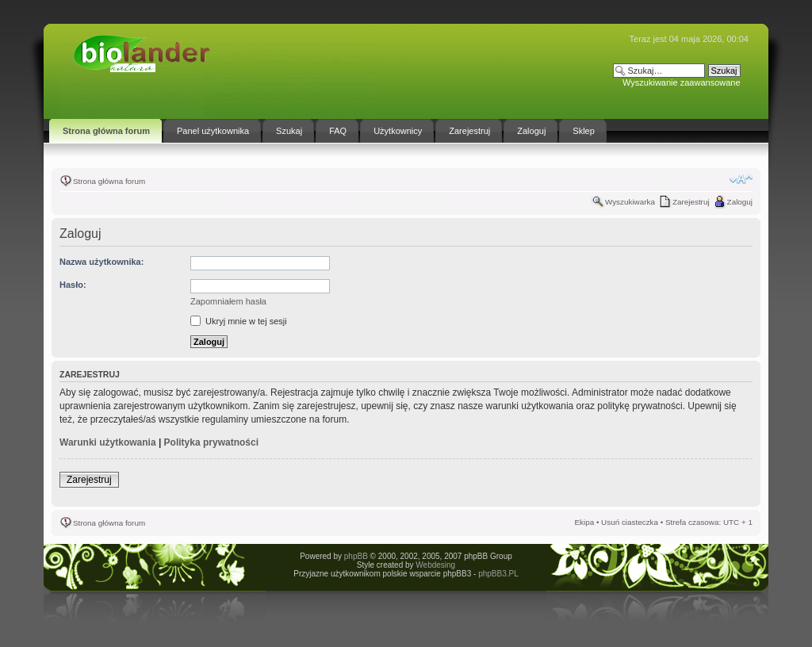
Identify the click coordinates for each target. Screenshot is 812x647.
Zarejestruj (691, 202)
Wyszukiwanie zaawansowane (681, 82)
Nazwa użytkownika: (101, 262)
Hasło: (73, 285)
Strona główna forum (109, 181)
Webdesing (435, 565)
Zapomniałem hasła (228, 301)
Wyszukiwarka (630, 202)
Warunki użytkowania (108, 442)
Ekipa (584, 522)
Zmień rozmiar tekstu (741, 179)
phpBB (356, 556)
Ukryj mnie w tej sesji (239, 321)
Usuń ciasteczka (630, 522)
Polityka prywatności (211, 442)
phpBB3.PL (498, 574)
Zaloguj (740, 202)
